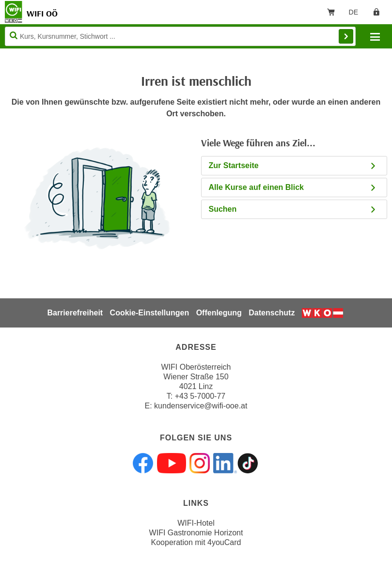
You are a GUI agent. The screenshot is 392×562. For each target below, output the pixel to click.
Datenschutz (272, 313)
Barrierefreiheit (75, 313)
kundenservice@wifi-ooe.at (201, 406)
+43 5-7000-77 (200, 396)
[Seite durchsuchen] (180, 36)
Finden (346, 36)
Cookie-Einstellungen (150, 313)
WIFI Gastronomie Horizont (196, 533)
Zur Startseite (293, 165)
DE (357, 14)
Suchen (293, 209)
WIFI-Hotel (196, 523)
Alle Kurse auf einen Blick (293, 187)
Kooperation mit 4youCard (196, 542)
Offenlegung (219, 313)
